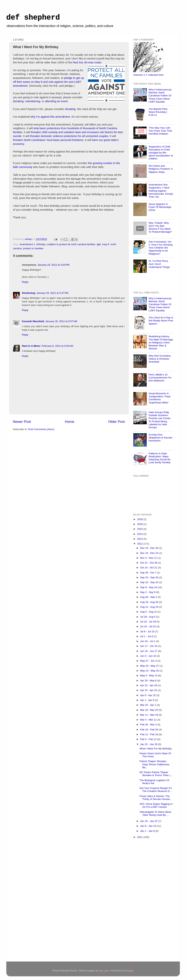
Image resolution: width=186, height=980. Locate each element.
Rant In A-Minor (31, 346)
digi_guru (104, 971)
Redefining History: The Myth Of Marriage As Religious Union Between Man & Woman (161, 342)
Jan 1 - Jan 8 (148, 831)
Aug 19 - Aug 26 (150, 602)
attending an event (56, 101)
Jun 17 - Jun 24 (149, 646)
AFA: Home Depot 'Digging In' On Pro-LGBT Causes (156, 805)
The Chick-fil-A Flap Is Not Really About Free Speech (161, 321)
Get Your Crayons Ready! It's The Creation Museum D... (156, 790)
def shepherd (33, 18)
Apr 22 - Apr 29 (149, 685)
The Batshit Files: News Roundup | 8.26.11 (158, 112)
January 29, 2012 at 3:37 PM (53, 293)
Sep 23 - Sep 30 (150, 577)
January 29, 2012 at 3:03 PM (54, 265)
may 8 (106, 244)
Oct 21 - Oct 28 (149, 563)
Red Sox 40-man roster (87, 62)
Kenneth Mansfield (33, 321)
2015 (140, 529)
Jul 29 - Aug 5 (148, 617)
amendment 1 (27, 244)
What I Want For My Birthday (156, 749)
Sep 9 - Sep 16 (149, 587)
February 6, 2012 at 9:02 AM (57, 346)
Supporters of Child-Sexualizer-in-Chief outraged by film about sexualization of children (161, 153)
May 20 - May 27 (150, 666)
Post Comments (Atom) (41, 429)
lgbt (99, 244)
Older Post (116, 422)
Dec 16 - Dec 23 (150, 553)
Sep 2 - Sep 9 (148, 592)
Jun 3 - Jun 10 (148, 656)
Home (70, 422)
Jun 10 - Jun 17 (149, 651)
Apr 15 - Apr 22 (149, 690)
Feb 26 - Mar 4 (149, 725)
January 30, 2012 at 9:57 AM (61, 321)
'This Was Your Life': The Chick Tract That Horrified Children (160, 131)
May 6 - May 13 (149, 675)
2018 (140, 524)
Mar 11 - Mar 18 (150, 715)
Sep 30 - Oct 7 (149, 573)
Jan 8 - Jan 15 (148, 826)
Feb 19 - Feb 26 (150, 730)
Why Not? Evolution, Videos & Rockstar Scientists (160, 359)
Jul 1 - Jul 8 (147, 636)
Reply (25, 282)
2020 (140, 519)
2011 (140, 837)
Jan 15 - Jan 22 (149, 821)
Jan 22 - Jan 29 (149, 744)
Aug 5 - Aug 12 (149, 612)
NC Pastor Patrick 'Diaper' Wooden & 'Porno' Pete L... (156, 774)
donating (18, 101)
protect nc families (33, 248)
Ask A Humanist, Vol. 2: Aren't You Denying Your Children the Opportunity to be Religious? (161, 248)
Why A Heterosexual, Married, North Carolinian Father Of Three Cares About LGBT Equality (160, 96)
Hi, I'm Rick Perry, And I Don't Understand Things (159, 264)
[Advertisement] (148, 901)
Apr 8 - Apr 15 (148, 695)
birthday (41, 244)
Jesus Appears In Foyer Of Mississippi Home (160, 207)
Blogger (129, 971)
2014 (140, 534)
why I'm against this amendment (50, 117)
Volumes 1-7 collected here (148, 75)
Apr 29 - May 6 (149, 681)
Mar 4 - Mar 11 (149, 720)
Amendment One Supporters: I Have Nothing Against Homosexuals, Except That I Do (161, 191)
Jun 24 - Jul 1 (148, 641)
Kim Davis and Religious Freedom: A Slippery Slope (160, 169)
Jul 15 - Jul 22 (148, 626)
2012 (140, 544)
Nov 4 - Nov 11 (149, 558)
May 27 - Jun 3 (149, 661)
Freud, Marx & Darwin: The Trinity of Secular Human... (156, 798)
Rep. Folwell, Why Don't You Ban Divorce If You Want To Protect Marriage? (160, 227)
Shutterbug (29, 293)
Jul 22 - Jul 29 (148, 622)
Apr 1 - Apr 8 (148, 700)
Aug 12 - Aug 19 (150, 607)
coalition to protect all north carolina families (71, 244)
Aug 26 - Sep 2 (149, 597)
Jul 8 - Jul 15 (148, 631)
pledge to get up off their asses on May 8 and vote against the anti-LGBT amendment (49, 82)
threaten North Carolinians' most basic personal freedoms (48, 140)
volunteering (33, 101)
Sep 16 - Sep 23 (150, 582)
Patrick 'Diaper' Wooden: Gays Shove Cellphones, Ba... (155, 764)
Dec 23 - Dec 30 (150, 548)
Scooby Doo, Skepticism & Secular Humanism (160, 438)
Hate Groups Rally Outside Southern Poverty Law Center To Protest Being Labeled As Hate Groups (160, 420)
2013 (140, 539)
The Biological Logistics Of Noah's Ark (154, 782)
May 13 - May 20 (150, 671)
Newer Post (22, 422)
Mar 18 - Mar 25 (150, 710)
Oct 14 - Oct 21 (149, 568)
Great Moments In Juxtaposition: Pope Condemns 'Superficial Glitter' (160, 398)
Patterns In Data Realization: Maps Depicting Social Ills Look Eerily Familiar (160, 458)
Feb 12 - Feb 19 (150, 734)
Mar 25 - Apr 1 (148, 705)
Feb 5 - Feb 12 (149, 739)
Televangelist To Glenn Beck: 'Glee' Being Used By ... (156, 813)
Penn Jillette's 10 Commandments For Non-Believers (160, 378)
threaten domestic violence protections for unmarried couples (69, 136)
